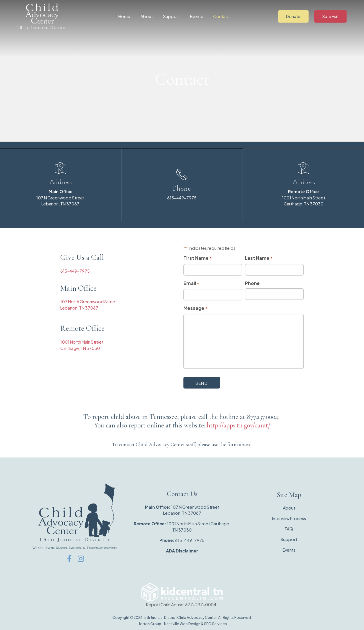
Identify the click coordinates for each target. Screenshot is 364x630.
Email (191, 283)
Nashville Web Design (182, 623)
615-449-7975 (182, 197)
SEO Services (215, 623)
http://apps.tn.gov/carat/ (239, 425)
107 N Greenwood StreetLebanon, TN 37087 (60, 197)
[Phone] (182, 174)
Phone (182, 189)
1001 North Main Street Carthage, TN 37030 (304, 197)
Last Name (259, 258)
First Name (198, 258)
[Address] (61, 168)
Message (195, 308)
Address (60, 182)
